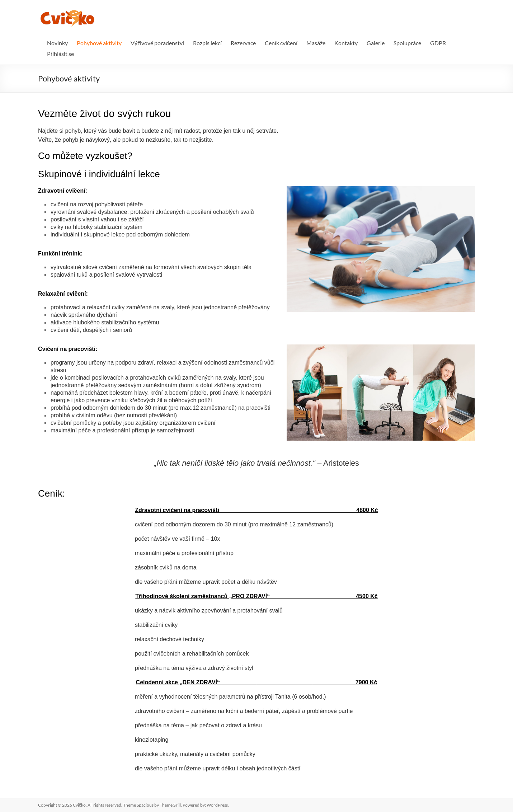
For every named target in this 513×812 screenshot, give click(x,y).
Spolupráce (407, 43)
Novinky (57, 43)
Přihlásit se (60, 54)
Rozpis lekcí (207, 43)
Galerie (376, 43)
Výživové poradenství (157, 43)
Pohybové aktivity (99, 43)
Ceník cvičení (281, 43)
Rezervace (243, 43)
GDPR (438, 43)
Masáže (316, 43)
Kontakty (346, 43)
